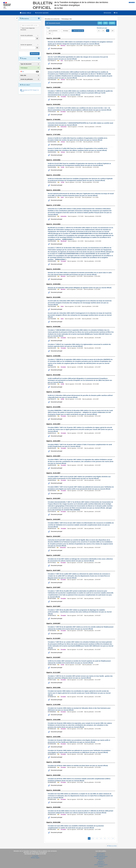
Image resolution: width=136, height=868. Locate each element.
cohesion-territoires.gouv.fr (101, 865)
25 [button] (103, 31)
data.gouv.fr (101, 861)
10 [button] (99, 31)
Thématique (24, 68)
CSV (105, 23)
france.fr (101, 860)
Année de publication (27, 79)
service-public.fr (101, 853)
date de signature (78, 31)
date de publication (53, 31)
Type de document (26, 64)
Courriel (112, 23)
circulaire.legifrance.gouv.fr (101, 857)
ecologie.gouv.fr (101, 863)
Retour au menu (112, 846)
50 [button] (108, 31)
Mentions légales (35, 858)
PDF (100, 23)
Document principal (56, 48)
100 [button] (112, 31)
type (50, 33)
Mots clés (23, 75)
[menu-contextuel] (21, 28)
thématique (66, 31)
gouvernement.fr (101, 858)
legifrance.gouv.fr (101, 855)
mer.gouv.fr (101, 866)
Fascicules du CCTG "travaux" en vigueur (30, 91)
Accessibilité (35, 856)
